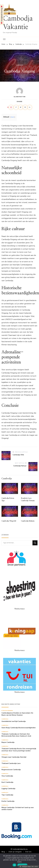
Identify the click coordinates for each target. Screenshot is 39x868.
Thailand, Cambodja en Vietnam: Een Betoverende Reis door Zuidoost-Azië (16, 735)
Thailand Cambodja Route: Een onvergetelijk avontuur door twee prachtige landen (19, 750)
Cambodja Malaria (28, 521)
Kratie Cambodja (8, 801)
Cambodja (20, 65)
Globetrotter (20, 93)
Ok (14, 865)
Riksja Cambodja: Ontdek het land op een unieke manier (18, 809)
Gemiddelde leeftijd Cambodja (14, 721)
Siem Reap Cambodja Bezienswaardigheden (19, 728)
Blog (3, 852)
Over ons (28, 852)
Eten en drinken (7, 711)
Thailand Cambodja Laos (11, 763)
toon (13, 117)
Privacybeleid (22, 865)
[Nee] (36, 861)
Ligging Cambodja (8, 789)
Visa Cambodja (7, 776)
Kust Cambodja (7, 782)
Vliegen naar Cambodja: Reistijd (14, 757)
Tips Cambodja (7, 795)
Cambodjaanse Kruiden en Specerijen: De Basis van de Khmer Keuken (17, 714)
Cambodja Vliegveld (9, 521)
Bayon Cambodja (8, 742)
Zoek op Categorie (15, 852)
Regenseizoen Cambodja (11, 770)
